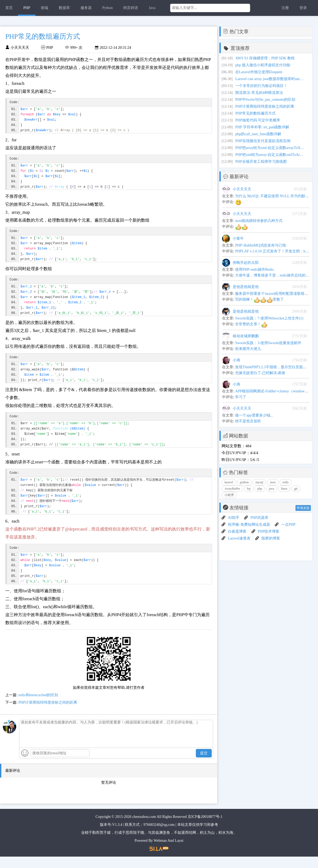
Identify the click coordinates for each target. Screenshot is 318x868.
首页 (9, 8)
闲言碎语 (131, 8)
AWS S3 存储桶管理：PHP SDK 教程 (265, 58)
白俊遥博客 (237, 531)
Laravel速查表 (239, 538)
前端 (45, 8)
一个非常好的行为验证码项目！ (261, 86)
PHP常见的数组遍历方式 (255, 113)
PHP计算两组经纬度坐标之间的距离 (48, 714)
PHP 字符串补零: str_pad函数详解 (262, 127)
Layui (179, 852)
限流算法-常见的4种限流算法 (259, 93)
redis (286, 482)
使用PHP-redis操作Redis (254, 269)
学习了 (241, 397)
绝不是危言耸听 (248, 421)
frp (249, 489)
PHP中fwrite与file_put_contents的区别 (265, 100)
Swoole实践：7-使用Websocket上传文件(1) (269, 318)
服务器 (86, 8)
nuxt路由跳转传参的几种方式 (259, 221)
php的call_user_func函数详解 (258, 134)
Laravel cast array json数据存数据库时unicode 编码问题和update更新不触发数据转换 (270, 79)
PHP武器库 (259, 518)
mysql (259, 482)
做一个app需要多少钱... (254, 415)
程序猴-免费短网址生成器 (249, 525)
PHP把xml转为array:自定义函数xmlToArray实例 (270, 155)
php (260, 489)
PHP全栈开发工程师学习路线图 (261, 162)
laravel (229, 482)
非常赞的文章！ (251, 324)
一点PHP (288, 525)
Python (108, 8)
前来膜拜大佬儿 (248, 349)
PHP (27, 8)
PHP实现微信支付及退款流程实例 (263, 141)
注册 (285, 8)
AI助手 (234, 518)
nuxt (273, 482)
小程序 (229, 495)
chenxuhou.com (144, 828)
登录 (303, 8)
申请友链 (303, 508)
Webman (160, 852)
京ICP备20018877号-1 (205, 828)
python (244, 482)
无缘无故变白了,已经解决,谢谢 (260, 373)
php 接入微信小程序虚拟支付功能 (263, 65)
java (272, 489)
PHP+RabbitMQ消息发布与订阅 (260, 245)
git (296, 489)
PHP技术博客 (269, 531)
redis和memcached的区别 (38, 706)
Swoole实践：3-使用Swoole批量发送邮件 (268, 343)
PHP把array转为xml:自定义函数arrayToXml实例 (270, 148)
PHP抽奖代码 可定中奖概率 (258, 120)
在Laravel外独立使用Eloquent (259, 72)
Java (152, 8)
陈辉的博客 (271, 538)
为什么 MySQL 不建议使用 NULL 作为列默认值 (274, 196)
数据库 (64, 8)
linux (284, 489)
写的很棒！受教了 (259, 299)
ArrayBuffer (232, 489)
